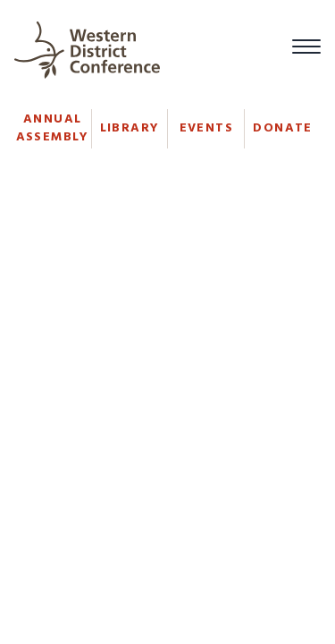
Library (130, 128)
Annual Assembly (53, 128)
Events (206, 128)
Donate (282, 128)
